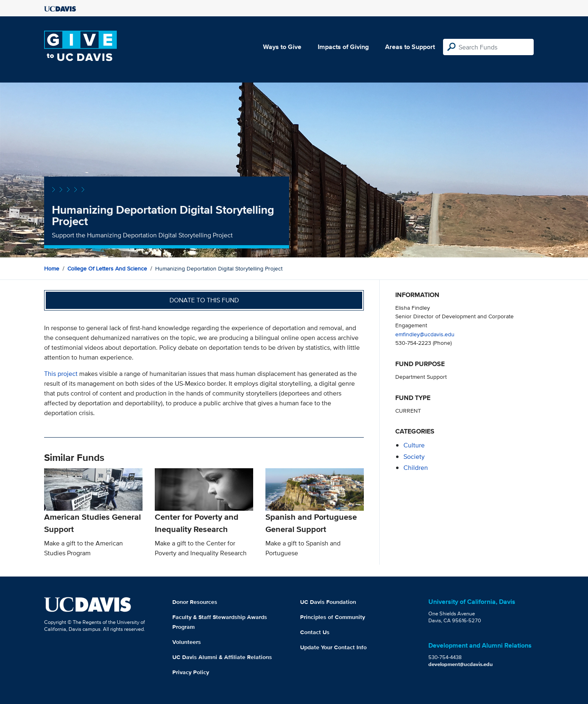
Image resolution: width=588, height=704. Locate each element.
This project (61, 374)
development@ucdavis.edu (461, 664)
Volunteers (187, 642)
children (416, 468)
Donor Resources (195, 602)
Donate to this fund (204, 300)
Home (52, 268)
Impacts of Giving (343, 47)
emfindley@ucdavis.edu (425, 334)
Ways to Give (282, 47)
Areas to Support (410, 47)
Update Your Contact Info (333, 647)
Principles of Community (333, 617)
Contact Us (315, 632)
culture (414, 445)
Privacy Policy (191, 672)
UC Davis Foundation (328, 602)
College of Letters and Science (107, 268)
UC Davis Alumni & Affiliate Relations (222, 657)
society (414, 457)
